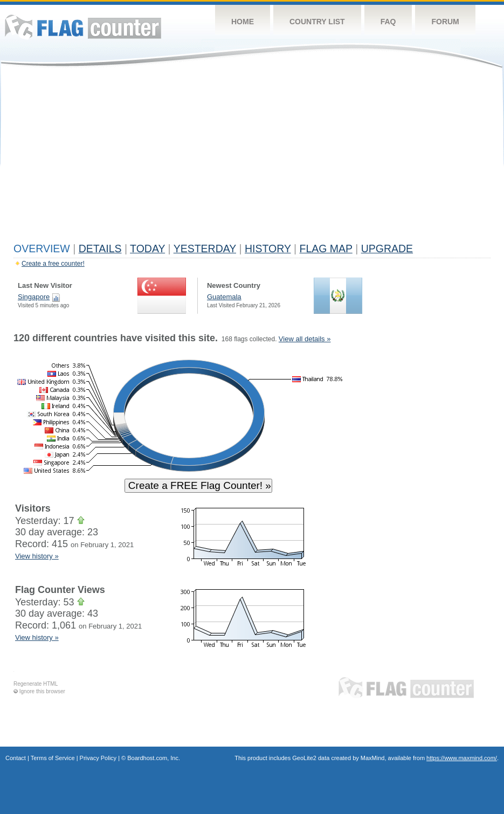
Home (243, 22)
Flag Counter (83, 27)
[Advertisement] (252, 157)
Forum (445, 22)
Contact (16, 758)
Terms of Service (53, 758)
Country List (317, 22)
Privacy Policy (98, 758)
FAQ (388, 22)
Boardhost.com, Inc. (154, 758)
